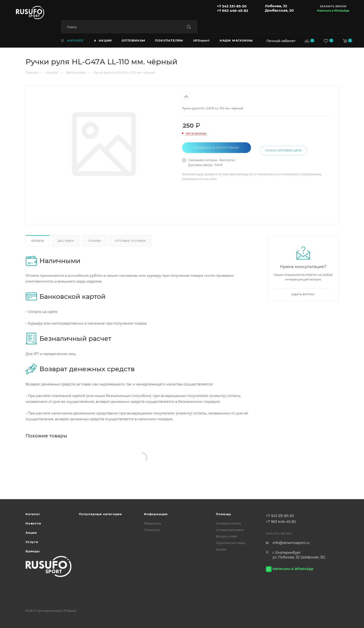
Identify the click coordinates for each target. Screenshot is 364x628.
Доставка (66, 241)
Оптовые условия (130, 241)
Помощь (224, 514)
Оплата (38, 241)
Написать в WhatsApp (333, 11)
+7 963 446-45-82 (232, 11)
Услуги (32, 542)
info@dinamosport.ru (291, 543)
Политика (152, 530)
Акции (31, 533)
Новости (33, 523)
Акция (221, 549)
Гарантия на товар (231, 543)
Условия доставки (230, 530)
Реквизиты (153, 523)
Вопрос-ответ (227, 536)
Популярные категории (100, 514)
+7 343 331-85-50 (232, 6)
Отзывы (95, 241)
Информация (156, 514)
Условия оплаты (228, 523)
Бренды (33, 551)
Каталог (33, 514)
